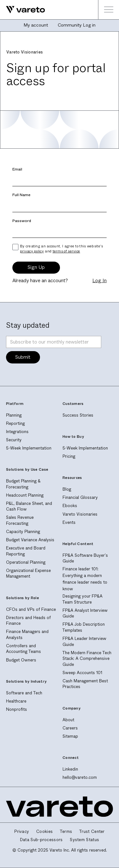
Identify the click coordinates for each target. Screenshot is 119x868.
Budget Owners (21, 660)
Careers (70, 728)
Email (17, 169)
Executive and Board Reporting (26, 551)
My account (36, 25)
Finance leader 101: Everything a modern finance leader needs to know (85, 579)
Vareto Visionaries (80, 514)
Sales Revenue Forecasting (20, 520)
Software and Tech (24, 693)
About (68, 720)
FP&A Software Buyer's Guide (85, 558)
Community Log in (77, 25)
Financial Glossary (80, 497)
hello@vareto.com (80, 777)
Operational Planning (26, 562)
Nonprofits (17, 709)
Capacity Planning (23, 532)
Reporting (15, 423)
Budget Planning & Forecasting (23, 484)
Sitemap (70, 736)
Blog (67, 489)
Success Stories (78, 415)
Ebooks (70, 506)
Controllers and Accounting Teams (23, 649)
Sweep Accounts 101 (82, 673)
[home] (23, 10)
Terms (66, 832)
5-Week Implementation (29, 448)
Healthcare (16, 701)
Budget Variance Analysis (30, 540)
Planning (14, 415)
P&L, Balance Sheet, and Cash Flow (29, 506)
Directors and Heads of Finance (28, 621)
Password (22, 221)
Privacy (22, 832)
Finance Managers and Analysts (27, 635)
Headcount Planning (25, 495)
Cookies (44, 832)
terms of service (66, 251)
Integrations (17, 432)
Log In (99, 281)
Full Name (21, 195)
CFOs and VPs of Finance (31, 609)
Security (14, 440)
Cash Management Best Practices (85, 684)
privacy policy (32, 251)
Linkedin (70, 769)
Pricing (69, 456)
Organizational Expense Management (28, 573)
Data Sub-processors (41, 840)
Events (69, 522)
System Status (84, 840)
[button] (109, 10)
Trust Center (92, 832)
